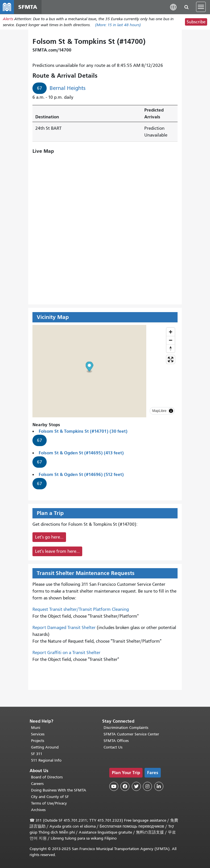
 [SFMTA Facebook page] (125, 786)
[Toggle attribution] (171, 412)
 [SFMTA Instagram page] (147, 786)
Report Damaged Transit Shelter (64, 629)
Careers (37, 784)
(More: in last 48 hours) (118, 27)
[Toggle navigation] (201, 8)
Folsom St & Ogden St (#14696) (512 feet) (81, 476)
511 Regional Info (46, 760)
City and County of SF (50, 797)
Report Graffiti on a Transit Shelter (66, 654)
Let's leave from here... (57, 553)
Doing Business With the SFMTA (59, 790)
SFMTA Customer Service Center (131, 734)
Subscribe (196, 24)
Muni (36, 728)
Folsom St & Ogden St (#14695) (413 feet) (81, 454)
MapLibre (159, 412)
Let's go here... (49, 539)
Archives (38, 810)
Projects (38, 741)
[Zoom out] (171, 342)
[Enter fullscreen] (171, 361)
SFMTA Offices (116, 741)
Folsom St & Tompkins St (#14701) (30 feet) (83, 433)
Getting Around (45, 747)
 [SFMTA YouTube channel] (114, 786)
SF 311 (37, 754)
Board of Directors (47, 777)
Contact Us (113, 747)
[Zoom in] (171, 333)
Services (38, 734)
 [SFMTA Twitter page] (136, 786)
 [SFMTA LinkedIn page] (159, 786)
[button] (173, 8)
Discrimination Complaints (126, 728)
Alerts (8, 21)
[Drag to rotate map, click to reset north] (171, 350)
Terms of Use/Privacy (49, 803)
